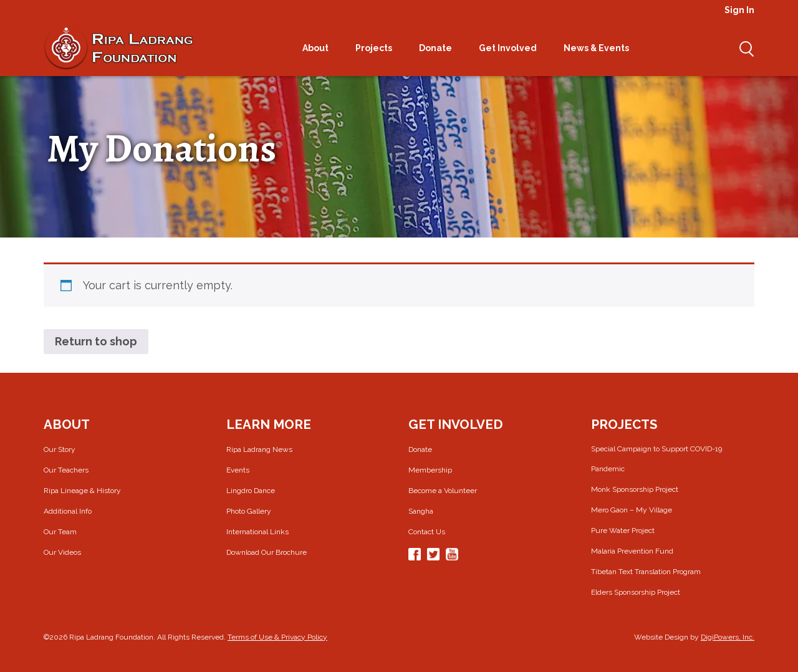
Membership (430, 470)
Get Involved (512, 48)
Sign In (739, 10)
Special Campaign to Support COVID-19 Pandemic (656, 459)
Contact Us (427, 532)
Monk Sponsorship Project (635, 489)
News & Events (600, 48)
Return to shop (96, 341)
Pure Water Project (623, 530)
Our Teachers (66, 470)
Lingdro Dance (251, 491)
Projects (378, 48)
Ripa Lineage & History (82, 491)
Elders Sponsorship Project (636, 592)
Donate (440, 48)
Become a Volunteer (443, 491)
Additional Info (68, 511)
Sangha (421, 511)
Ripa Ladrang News (259, 449)
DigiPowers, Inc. (728, 637)
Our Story (60, 449)
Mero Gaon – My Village (632, 510)
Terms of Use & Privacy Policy (277, 637)
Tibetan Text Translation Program (646, 572)
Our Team (60, 532)
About (320, 48)
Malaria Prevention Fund (632, 551)
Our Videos (62, 552)
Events (238, 470)
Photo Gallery (249, 511)
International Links (257, 532)
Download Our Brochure (267, 552)
